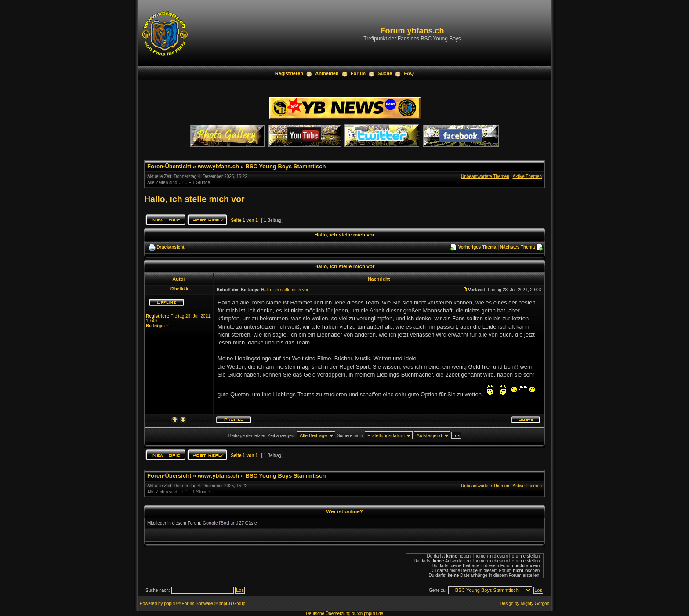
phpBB (170, 603)
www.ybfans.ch (218, 166)
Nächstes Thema (517, 247)
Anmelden (327, 73)
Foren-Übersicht (169, 166)
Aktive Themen (527, 176)
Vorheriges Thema (477, 247)
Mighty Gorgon (535, 603)
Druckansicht (170, 247)
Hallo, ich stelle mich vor (194, 199)
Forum (358, 73)
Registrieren (289, 73)
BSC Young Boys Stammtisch (286, 166)
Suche (385, 73)
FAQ (409, 73)
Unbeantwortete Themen (485, 176)
